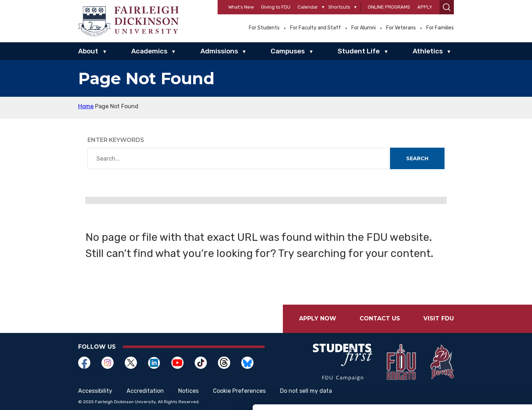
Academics (149, 51)
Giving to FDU (276, 7)
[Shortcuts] (355, 7)
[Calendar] (323, 7)
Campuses (288, 51)
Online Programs (389, 7)
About (88, 51)
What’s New (241, 7)
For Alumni (364, 28)
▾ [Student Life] (386, 52)
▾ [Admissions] (244, 52)
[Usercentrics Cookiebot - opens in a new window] (46, 396)
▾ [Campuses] (311, 52)
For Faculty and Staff (315, 28)
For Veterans (401, 28)
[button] (447, 7)
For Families (440, 28)
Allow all (472, 316)
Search (417, 158)
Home (86, 106)
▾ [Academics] (174, 52)
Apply (425, 7)
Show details (376, 396)
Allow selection (472, 340)
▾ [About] (105, 52)
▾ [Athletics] (449, 52)
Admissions (219, 51)
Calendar (308, 7)
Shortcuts (339, 7)
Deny (472, 363)
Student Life (359, 51)
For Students (264, 28)
